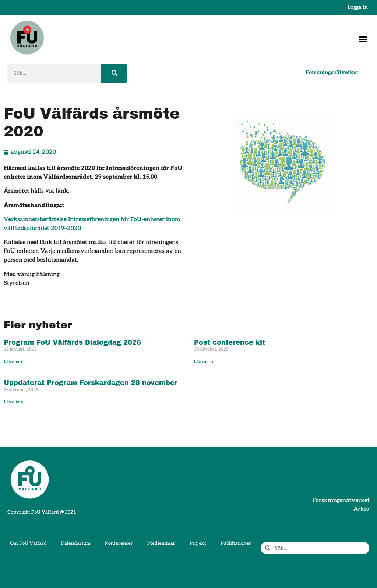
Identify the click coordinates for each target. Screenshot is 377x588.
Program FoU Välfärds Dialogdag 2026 (72, 342)
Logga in (358, 7)
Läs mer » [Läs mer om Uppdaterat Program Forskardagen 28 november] (13, 402)
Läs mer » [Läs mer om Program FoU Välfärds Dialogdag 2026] (13, 362)
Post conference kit (230, 342)
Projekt (198, 543)
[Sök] (114, 73)
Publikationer (236, 543)
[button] (363, 39)
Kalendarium (76, 543)
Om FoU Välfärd (28, 543)
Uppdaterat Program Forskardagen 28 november (91, 383)
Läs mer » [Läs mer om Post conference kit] (204, 362)
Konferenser (119, 543)
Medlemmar (161, 543)
